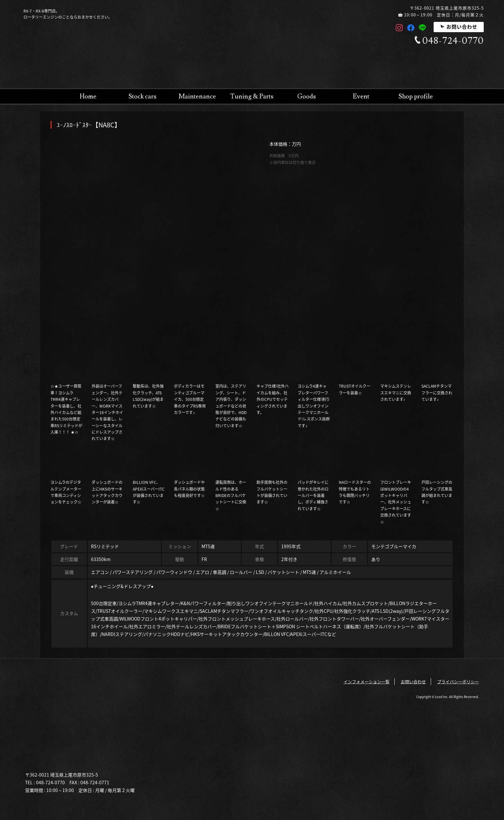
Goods (307, 97)
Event (361, 97)
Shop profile (416, 97)
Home (88, 97)
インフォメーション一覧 (367, 682)
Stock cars (143, 97)
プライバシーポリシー (458, 682)
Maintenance (197, 97)
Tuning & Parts (252, 97)
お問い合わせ (459, 27)
